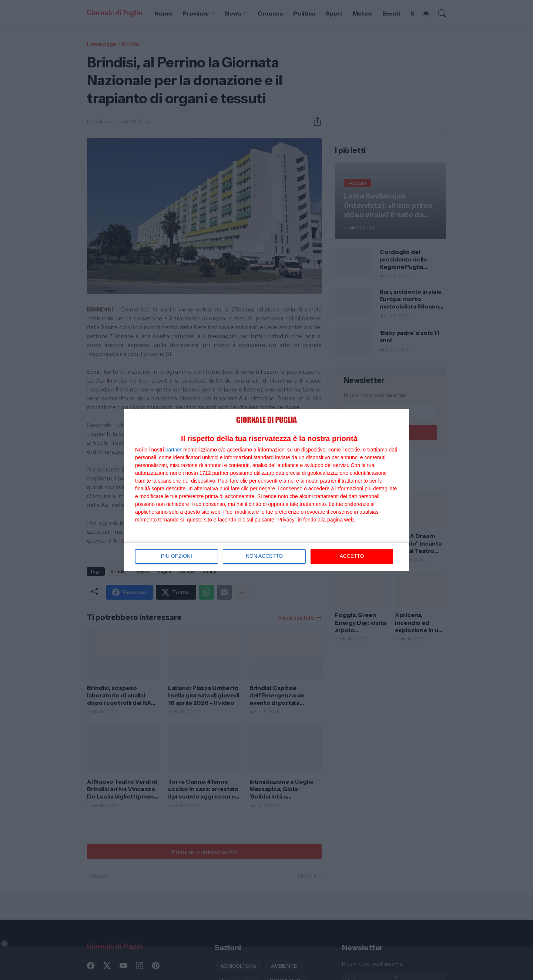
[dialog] (266, 490)
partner (174, 450)
